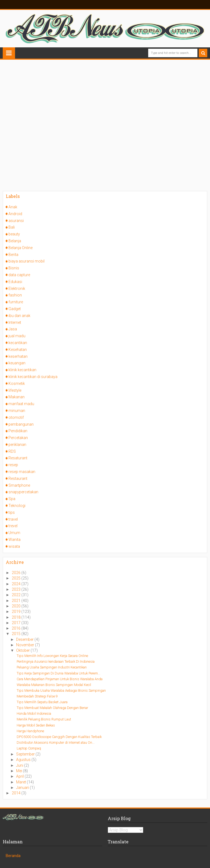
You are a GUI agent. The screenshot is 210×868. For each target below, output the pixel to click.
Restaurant (18, 478)
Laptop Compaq (29, 748)
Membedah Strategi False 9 (37, 696)
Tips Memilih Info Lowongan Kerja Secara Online (52, 656)
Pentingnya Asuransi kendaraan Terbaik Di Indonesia (56, 661)
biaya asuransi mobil (27, 261)
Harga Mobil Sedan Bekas (36, 725)
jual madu (17, 336)
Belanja (15, 241)
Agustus (24, 760)
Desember (25, 639)
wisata (14, 546)
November (26, 645)
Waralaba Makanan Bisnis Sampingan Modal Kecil (54, 685)
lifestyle (15, 390)
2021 (17, 601)
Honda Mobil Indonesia (34, 713)
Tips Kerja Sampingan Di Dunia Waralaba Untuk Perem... (59, 673)
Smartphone (19, 485)
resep (13, 465)
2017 (17, 623)
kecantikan (18, 343)
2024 (17, 584)
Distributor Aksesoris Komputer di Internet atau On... (56, 742)
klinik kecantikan (22, 370)
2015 (17, 634)
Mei (20, 771)
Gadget (15, 309)
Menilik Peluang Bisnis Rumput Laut (44, 719)
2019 (17, 612)
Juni (20, 765)
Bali (12, 227)
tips (12, 512)
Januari (23, 788)
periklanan (17, 445)
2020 (17, 606)
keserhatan (18, 356)
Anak (13, 207)
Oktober (23, 650)
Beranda (13, 856)
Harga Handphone (30, 731)
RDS (12, 451)
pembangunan (21, 424)
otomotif (16, 417)
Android (15, 214)
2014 (17, 793)
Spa (12, 499)
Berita (13, 255)
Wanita (14, 540)
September (26, 754)
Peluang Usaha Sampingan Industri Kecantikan (52, 667)
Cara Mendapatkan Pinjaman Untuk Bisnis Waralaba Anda (60, 679)
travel (13, 519)
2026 (17, 573)
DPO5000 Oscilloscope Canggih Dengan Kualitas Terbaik (59, 737)
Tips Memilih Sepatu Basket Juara (42, 702)
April (20, 776)
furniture (16, 302)
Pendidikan (18, 431)
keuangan (17, 363)
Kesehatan (18, 350)
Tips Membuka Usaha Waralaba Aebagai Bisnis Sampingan (61, 690)
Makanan (17, 397)
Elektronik (17, 289)
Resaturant (18, 458)
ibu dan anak (19, 316)
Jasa (13, 329)
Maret (21, 782)
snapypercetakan (23, 492)
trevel (13, 526)
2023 (17, 589)
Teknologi (17, 506)
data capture (19, 275)
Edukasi (15, 282)
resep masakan (22, 472)
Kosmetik (17, 383)
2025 (17, 578)
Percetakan (18, 438)
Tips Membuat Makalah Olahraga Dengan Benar (52, 708)
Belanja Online (21, 248)
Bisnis (14, 268)
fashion (15, 295)
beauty (14, 234)
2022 (17, 595)
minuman (17, 411)
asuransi (16, 221)
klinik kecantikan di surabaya (33, 377)
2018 (17, 617)
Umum (14, 533)
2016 (17, 628)
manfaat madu (21, 404)
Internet (15, 322)
